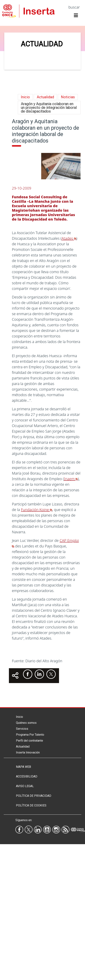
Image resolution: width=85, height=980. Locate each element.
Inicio (25, 97)
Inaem (71, 479)
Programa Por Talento (30, 735)
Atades (69, 238)
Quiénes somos (26, 723)
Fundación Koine (37, 510)
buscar (74, 7)
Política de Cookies (31, 805)
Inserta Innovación (28, 752)
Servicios (22, 729)
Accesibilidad (27, 776)
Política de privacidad (34, 796)
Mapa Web (23, 767)
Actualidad (23, 747)
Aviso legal (25, 786)
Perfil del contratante (30, 741)
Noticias (68, 97)
